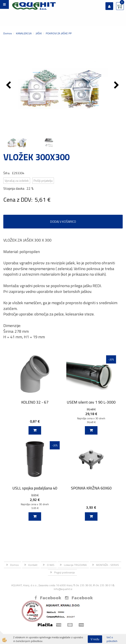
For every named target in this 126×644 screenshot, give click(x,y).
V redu (95, 639)
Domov (8, 33)
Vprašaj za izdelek (17, 181)
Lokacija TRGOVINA (75, 565)
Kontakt (33, 565)
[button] (117, 85)
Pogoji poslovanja (64, 572)
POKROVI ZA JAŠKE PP (59, 33)
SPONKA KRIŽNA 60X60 (91, 488)
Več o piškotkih (112, 639)
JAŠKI (39, 33)
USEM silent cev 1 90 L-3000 (91, 402)
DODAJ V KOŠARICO (63, 221)
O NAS (51, 565)
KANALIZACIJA (24, 33)
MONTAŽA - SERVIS (108, 565)
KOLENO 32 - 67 (35, 402)
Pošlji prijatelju (43, 181)
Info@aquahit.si (63, 589)
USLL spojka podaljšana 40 (35, 488)
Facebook (48, 598)
